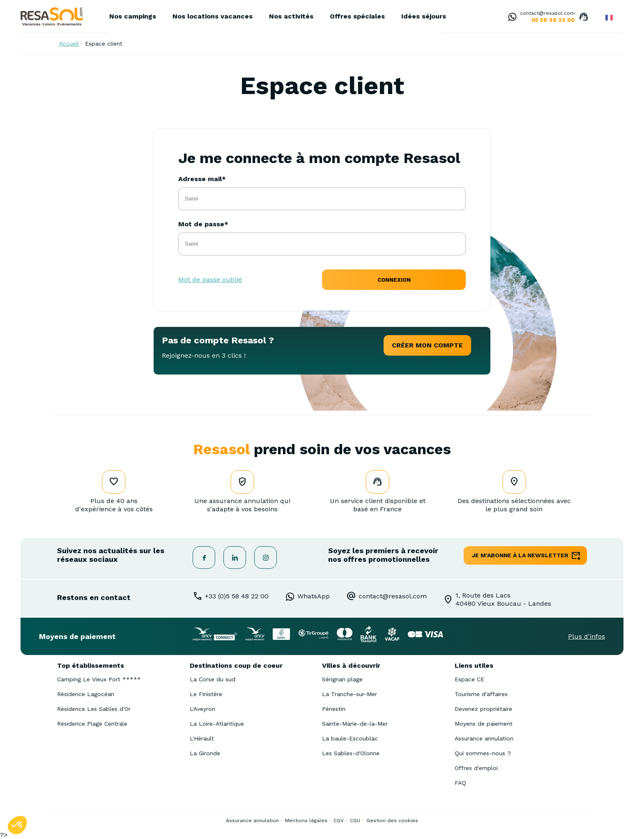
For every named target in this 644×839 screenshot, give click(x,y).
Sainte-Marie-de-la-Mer (355, 724)
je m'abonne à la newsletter (520, 555)
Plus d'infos (586, 636)
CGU (355, 821)
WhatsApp (314, 596)
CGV (339, 821)
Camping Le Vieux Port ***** (99, 679)
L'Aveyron (202, 709)
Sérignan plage (342, 679)
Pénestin (334, 709)
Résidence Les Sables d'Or (94, 709)
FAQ (460, 783)
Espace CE (469, 679)
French (609, 18)
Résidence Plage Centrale (92, 724)
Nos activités (291, 16)
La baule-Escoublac (350, 738)
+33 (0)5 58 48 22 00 (237, 596)
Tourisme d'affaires (481, 694)
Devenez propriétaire (483, 709)
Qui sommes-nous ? (483, 753)
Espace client (104, 44)
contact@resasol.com (547, 13)
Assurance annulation (484, 738)
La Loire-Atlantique (217, 724)
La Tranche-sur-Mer (350, 694)
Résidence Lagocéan (86, 694)
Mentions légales (306, 821)
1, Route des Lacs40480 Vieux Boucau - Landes (503, 599)
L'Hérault (202, 738)
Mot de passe (201, 224)
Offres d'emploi (476, 768)
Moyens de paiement (484, 724)
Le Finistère (206, 694)
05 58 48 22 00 (553, 20)
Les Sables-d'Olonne (351, 753)
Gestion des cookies (392, 821)
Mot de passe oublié (210, 279)
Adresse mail (200, 179)
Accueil (69, 44)
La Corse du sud (213, 679)
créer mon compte (427, 345)
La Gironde (205, 753)
